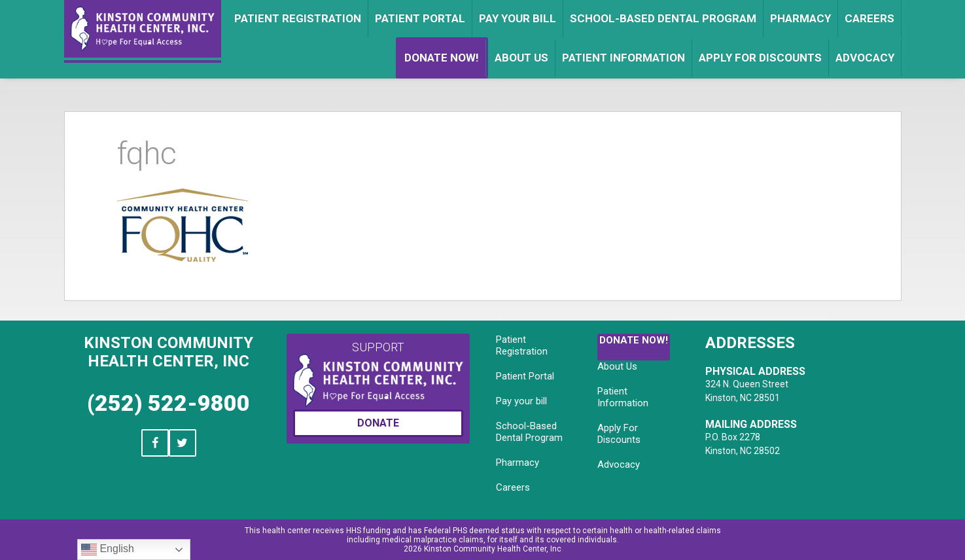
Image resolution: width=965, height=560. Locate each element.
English (108, 550)
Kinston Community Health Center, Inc (168, 352)
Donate (378, 423)
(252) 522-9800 (168, 403)
